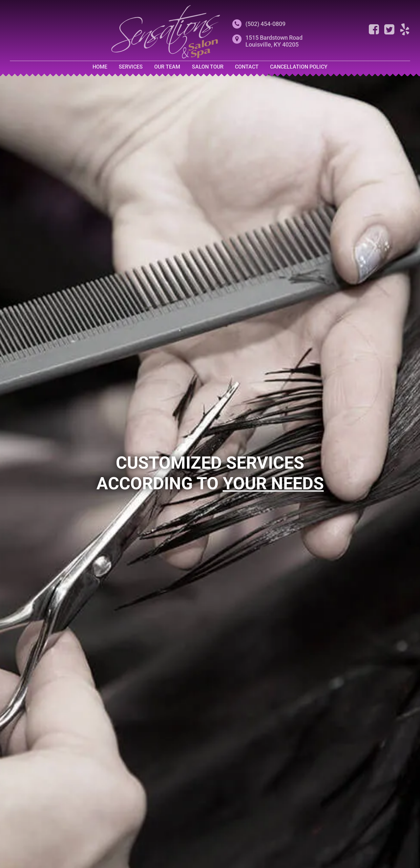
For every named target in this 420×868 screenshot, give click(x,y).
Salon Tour (208, 67)
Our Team (167, 67)
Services (131, 67)
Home (100, 67)
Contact (247, 67)
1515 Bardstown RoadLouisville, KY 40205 (274, 41)
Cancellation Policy (299, 67)
